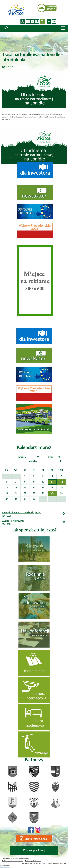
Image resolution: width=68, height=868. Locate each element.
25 (52, 493)
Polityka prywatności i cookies (12, 861)
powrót (7, 157)
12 (61, 482)
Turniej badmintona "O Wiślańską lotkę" (21, 513)
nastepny (8, 867)
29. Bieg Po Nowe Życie (13, 521)
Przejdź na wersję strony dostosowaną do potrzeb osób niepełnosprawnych (23, 22)
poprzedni (3, 867)
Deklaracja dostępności (33, 861)
